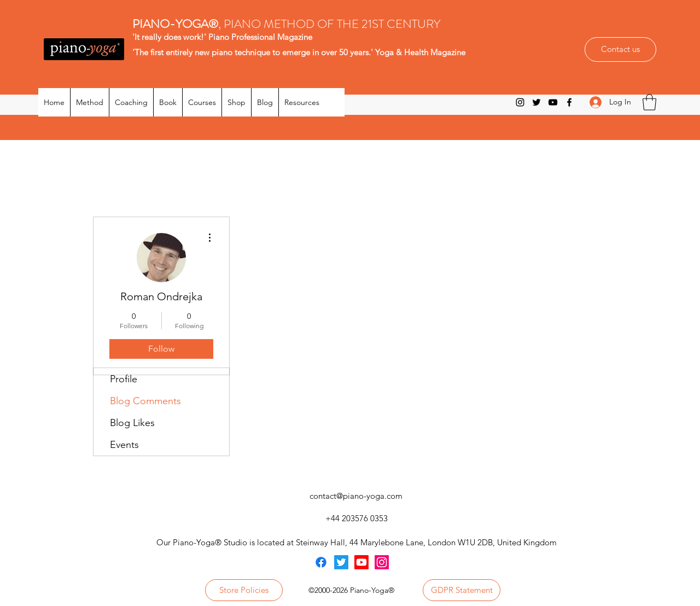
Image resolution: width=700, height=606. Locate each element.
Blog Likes (132, 423)
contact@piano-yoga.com (356, 496)
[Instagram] (520, 102)
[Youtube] (361, 562)
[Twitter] (536, 102)
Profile (124, 379)
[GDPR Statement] (462, 590)
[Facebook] (569, 102)
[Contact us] (620, 49)
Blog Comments (145, 401)
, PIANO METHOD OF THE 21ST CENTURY (288, 24)
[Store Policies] (244, 590)
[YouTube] (553, 102)
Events (124, 445)
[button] (649, 102)
